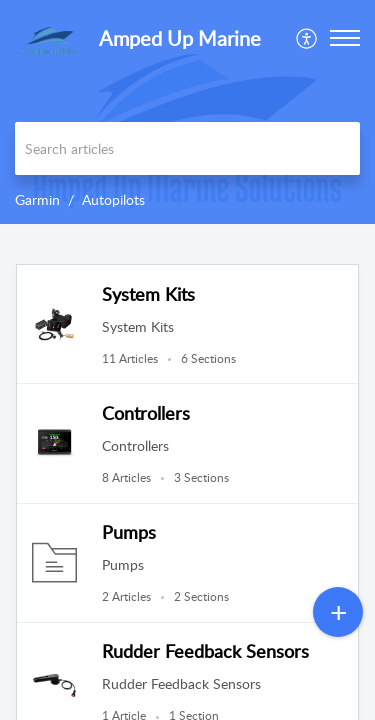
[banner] (187, 112)
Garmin (37, 199)
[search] (187, 148)
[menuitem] (307, 38)
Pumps (129, 532)
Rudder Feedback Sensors (205, 651)
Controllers (146, 413)
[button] (307, 38)
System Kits (148, 294)
